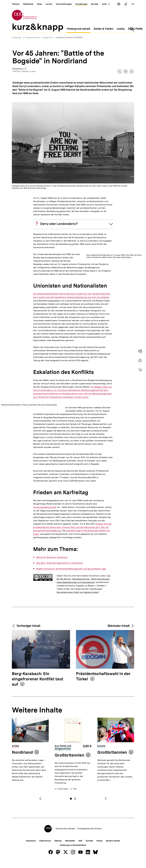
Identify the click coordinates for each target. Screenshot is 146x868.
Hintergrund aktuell (32, 38)
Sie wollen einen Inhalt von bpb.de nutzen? (78, 638)
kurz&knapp (17, 38)
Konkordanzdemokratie (45, 553)
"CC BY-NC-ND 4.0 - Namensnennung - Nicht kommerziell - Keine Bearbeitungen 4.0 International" (84, 625)
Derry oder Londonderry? (59, 224)
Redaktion (19, 69)
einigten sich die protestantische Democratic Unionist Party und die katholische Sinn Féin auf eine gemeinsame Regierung (72, 573)
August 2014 (48, 38)
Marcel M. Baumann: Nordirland (52, 603)
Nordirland (22, 798)
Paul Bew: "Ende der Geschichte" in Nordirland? (60, 609)
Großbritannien (70, 801)
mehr (106, 4)
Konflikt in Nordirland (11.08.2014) (69, 38)
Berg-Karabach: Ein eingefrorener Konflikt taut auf (38, 725)
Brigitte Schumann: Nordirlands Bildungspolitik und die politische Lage (71, 614)
